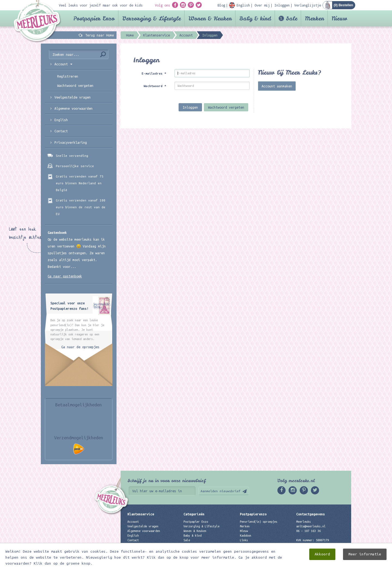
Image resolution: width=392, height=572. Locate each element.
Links (244, 540)
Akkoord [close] (322, 554)
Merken (314, 18)
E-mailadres (154, 73)
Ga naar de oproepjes (80, 347)
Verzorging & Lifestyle (151, 18)
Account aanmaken (277, 86)
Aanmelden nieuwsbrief (221, 491)
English (61, 120)
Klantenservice (141, 514)
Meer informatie (365, 554)
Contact (61, 131)
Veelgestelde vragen (143, 526)
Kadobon (246, 536)
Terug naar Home (99, 35)
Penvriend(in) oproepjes (259, 522)
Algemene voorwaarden (73, 108)
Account (133, 522)
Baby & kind (255, 18)
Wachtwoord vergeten (226, 107)
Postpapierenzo (253, 514)
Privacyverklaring (71, 142)
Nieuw (339, 18)
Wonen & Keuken (210, 18)
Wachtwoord (155, 86)
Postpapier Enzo (94, 18)
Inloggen (190, 107)
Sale (292, 18)
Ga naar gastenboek (65, 276)
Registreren (68, 76)
